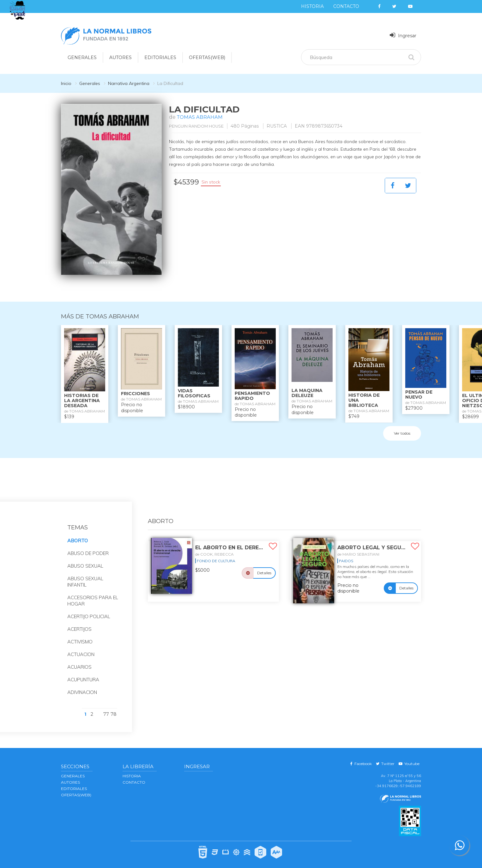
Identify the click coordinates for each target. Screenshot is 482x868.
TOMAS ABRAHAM (201, 117)
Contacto (346, 6)
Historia (312, 6)
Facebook (361, 757)
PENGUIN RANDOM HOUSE (201, 126)
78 (114, 708)
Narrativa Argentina (129, 83)
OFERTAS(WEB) (207, 57)
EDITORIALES (74, 782)
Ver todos (402, 427)
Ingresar (403, 35)
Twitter (385, 757)
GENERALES (73, 770)
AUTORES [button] (120, 57)
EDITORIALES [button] (160, 57)
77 (106, 708)
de (214, 548)
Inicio (66, 83)
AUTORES (70, 776)
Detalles (264, 567)
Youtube (409, 757)
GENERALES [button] (82, 57)
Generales (90, 83)
